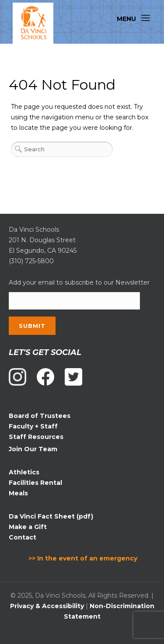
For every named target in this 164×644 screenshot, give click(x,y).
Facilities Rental (35, 483)
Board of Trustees (40, 416)
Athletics (24, 472)
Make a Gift (28, 527)
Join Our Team (33, 449)
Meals (18, 493)
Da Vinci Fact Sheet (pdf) (51, 516)
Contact (23, 537)
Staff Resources (36, 437)
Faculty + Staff (33, 426)
